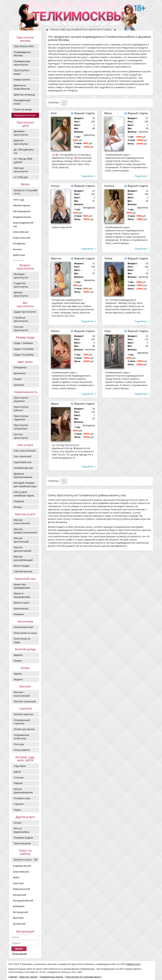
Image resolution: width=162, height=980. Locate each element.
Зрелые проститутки (21, 294)
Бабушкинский (22, 889)
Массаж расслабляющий (23, 558)
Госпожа (19, 777)
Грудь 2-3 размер (24, 349)
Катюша (109, 186)
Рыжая (18, 379)
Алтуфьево (19, 243)
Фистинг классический (22, 694)
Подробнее (87, 176)
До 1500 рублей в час (24, 151)
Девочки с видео (28, 977)
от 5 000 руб (21, 177)
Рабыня (18, 783)
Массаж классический (22, 521)
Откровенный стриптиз (22, 722)
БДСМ (17, 772)
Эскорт (18, 823)
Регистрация (19, 954)
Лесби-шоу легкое (24, 729)
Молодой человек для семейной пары (25, 484)
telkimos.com (134, 964)
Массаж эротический (21, 540)
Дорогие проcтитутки (21, 142)
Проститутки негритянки (21, 427)
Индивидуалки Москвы (22, 54)
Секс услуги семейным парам (24, 494)
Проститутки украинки (21, 399)
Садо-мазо (20, 766)
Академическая (22, 217)
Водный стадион (85, 113)
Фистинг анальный (25, 701)
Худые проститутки (25, 312)
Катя (54, 113)
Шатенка (19, 385)
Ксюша (55, 186)
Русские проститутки (21, 436)
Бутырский (19, 924)
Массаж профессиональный (25, 531)
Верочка (56, 258)
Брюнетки (20, 373)
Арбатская (19, 255)
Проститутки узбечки (21, 408)
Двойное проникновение (23, 475)
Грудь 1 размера (23, 343)
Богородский (20, 912)
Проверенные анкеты (51, 977)
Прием (18, 661)
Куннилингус (21, 608)
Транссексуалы (22, 843)
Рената (55, 331)
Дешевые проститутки (21, 133)
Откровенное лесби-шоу (22, 737)
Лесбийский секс (23, 468)
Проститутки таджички (21, 418)
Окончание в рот (24, 627)
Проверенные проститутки (22, 63)
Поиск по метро (23, 109)
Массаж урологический (23, 549)
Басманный (20, 895)
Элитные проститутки (21, 170)
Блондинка (20, 367)
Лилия (108, 258)
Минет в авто (21, 603)
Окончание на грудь (22, 640)
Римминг (19, 614)
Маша (108, 113)
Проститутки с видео (22, 72)
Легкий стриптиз (23, 714)
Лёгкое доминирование (23, 791)
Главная (13, 977)
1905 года (19, 200)
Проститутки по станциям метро (83, 977)
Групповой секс (23, 462)
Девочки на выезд (24, 94)
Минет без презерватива (22, 586)
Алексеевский (21, 872)
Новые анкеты (22, 79)
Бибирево (19, 906)
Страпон (19, 804)
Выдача (18, 655)
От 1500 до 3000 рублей (23, 160)
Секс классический (25, 451)
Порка (17, 810)
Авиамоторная (21, 205)
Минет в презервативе (22, 595)
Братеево (18, 918)
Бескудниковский (23, 900)
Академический (22, 866)
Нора (108, 331)
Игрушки (19, 501)
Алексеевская (21, 232)
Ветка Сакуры (22, 566)
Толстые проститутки (21, 328)
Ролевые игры (22, 798)
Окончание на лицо (25, 633)
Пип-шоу (19, 744)
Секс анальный (23, 456)
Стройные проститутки (21, 319)
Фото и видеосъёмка (21, 830)
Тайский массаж (23, 571)
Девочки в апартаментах (22, 87)
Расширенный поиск (22, 102)
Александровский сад (23, 224)
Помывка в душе (23, 837)
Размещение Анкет (25, 115)
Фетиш (18, 507)
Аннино (17, 249)
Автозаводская (22, 211)
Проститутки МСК (24, 46)
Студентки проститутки (21, 285)
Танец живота (22, 750)
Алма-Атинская (22, 238)
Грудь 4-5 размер (24, 354)
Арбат (16, 877)
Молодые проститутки (21, 276)
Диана (55, 404)
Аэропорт (19, 883)
